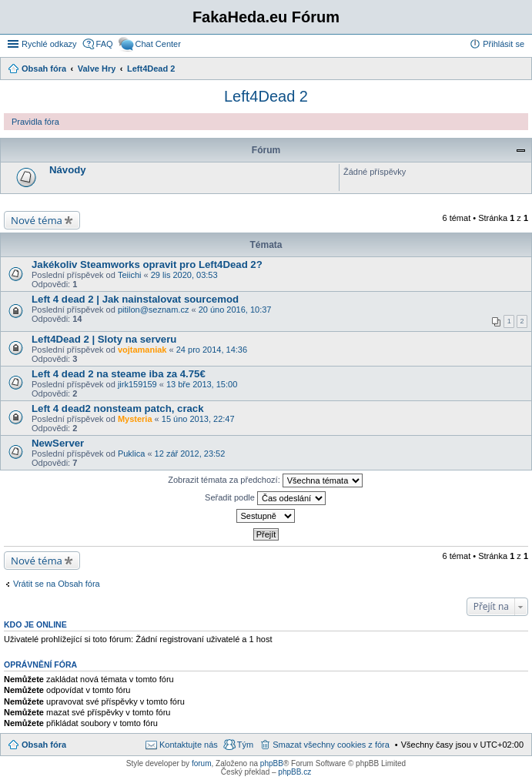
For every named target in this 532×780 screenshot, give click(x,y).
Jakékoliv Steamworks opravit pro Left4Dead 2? (147, 264)
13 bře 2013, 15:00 (202, 384)
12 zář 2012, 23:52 (190, 454)
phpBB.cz (294, 772)
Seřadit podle (265, 498)
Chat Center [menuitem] (158, 44)
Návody (68, 170)
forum (202, 763)
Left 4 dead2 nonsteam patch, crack (118, 408)
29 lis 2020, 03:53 (184, 275)
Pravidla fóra (35, 122)
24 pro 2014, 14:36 (212, 350)
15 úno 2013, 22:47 (198, 419)
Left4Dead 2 (266, 96)
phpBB (272, 763)
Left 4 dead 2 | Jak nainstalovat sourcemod (135, 299)
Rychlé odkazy (49, 44)
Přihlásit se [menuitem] (504, 44)
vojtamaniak (142, 350)
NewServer (58, 443)
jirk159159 (137, 384)
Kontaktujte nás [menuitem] (189, 745)
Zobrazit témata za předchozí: (265, 480)
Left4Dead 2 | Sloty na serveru (104, 339)
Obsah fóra (44, 745)
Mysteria (135, 419)
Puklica (131, 454)
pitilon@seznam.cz (153, 310)
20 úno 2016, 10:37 (235, 310)
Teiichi (130, 275)
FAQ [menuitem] (105, 44)
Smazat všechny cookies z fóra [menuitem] (331, 745)
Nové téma (37, 220)
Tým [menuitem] (245, 745)
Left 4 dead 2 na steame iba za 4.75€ (119, 374)
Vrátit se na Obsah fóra (57, 584)
